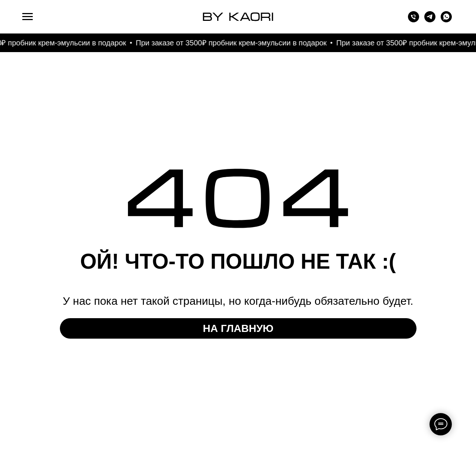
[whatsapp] (446, 20)
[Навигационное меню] (28, 17)
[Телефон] (414, 20)
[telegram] (430, 20)
